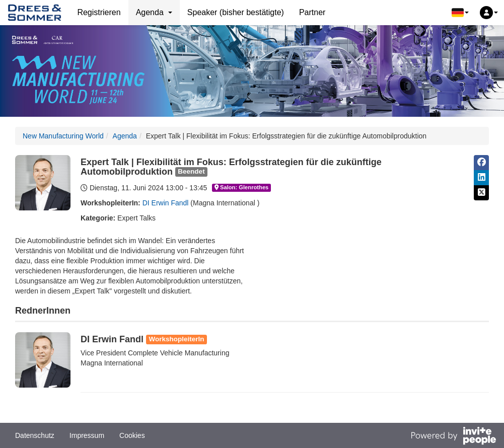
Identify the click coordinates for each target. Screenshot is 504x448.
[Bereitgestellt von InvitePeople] (453, 437)
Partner (312, 12)
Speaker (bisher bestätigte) (236, 12)
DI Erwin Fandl (166, 203)
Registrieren (99, 12)
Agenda (125, 136)
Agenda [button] (154, 12)
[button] (460, 13)
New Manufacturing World (63, 136)
